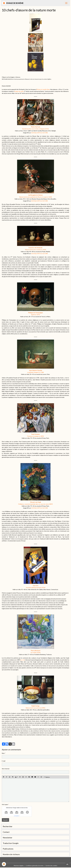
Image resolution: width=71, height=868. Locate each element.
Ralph (36, 706)
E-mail (4, 761)
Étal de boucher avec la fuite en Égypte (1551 (35, 129)
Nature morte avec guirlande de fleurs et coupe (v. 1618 (36, 197)
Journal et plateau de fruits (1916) (36, 587)
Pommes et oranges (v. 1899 (35, 436)
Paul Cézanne (36, 434)
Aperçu (47, 777)
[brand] (13, 3)
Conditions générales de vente (35, 866)
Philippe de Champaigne (35, 313)
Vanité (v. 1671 (35, 315)
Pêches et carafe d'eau (43, 89)
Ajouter (5, 820)
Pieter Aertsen (36, 127)
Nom (3, 753)
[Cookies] (4, 864)
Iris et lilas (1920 (35, 653)
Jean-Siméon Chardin (36, 370)
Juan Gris (36, 586)
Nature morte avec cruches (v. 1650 (36, 250)
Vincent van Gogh (36, 502)
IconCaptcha (16, 816)
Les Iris (23, 660)
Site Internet (6, 769)
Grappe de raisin (19, 91)
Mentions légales (19, 866)
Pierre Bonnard (36, 651)
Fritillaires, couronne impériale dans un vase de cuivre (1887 (35, 504)
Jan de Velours (35, 195)
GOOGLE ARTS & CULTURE (39, 133)
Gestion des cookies (51, 866)
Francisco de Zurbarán (35, 248)
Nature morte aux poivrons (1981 (35, 708)
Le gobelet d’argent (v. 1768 (35, 372)
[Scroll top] (67, 864)
